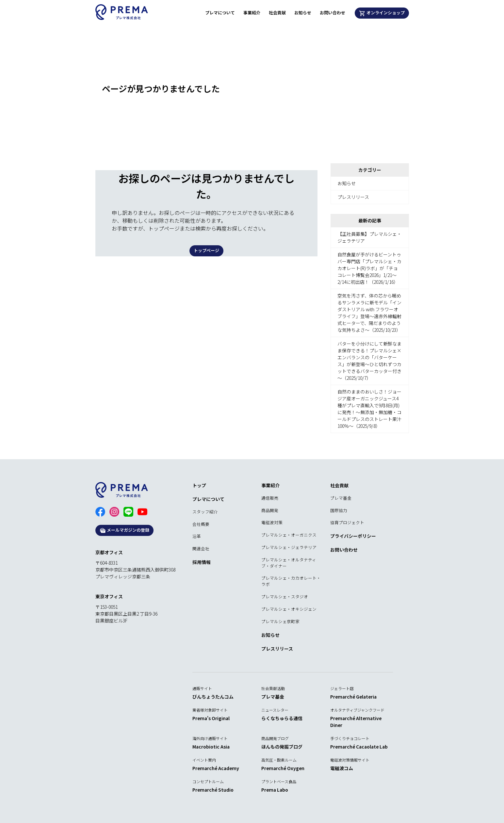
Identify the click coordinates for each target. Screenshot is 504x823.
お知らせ (303, 13)
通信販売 (270, 498)
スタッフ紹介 (205, 512)
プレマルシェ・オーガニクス (289, 535)
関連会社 (201, 549)
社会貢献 (277, 13)
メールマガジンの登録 (125, 530)
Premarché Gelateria (353, 697)
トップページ (206, 250)
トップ (199, 485)
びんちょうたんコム (213, 697)
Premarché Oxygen (283, 768)
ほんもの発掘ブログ (282, 747)
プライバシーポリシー (353, 536)
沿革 (197, 536)
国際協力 (339, 510)
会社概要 (201, 524)
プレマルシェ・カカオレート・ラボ (291, 581)
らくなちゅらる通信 (282, 718)
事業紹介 (252, 13)
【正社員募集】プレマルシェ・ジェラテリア (369, 237)
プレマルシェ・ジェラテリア (289, 547)
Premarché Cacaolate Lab (359, 747)
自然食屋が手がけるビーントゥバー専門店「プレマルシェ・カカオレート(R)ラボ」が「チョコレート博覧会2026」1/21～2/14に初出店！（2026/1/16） (369, 268)
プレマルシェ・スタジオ (285, 597)
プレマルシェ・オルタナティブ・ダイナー (289, 563)
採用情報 (202, 562)
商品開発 (270, 510)
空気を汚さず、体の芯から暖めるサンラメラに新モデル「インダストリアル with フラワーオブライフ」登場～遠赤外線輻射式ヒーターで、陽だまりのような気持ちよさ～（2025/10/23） (369, 313)
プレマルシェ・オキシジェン (289, 609)
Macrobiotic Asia (211, 747)
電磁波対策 (272, 522)
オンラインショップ (382, 13)
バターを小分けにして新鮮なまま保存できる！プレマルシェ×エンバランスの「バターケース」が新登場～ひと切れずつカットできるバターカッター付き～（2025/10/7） (369, 361)
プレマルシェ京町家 (280, 621)
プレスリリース (353, 197)
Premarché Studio (213, 790)
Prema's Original (211, 718)
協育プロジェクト (347, 522)
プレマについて (220, 13)
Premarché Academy (216, 768)
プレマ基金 (341, 498)
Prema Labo (275, 790)
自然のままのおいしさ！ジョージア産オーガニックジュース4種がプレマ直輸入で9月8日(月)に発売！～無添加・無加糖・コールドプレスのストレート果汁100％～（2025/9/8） (369, 409)
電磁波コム (342, 768)
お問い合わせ (333, 13)
